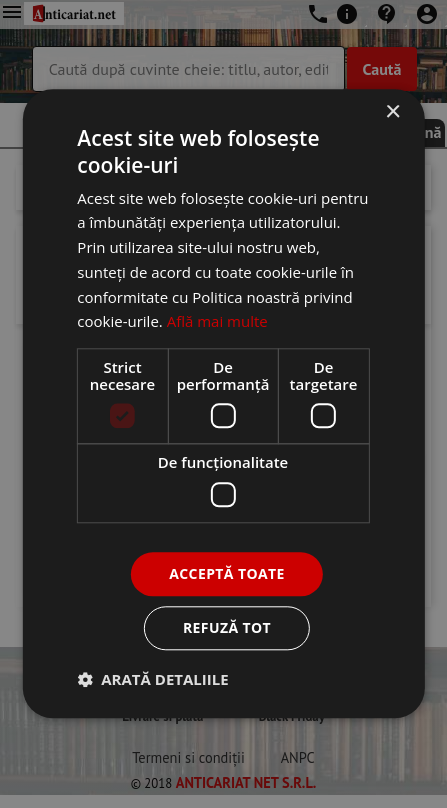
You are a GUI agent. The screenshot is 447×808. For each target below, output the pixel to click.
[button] (152, 680)
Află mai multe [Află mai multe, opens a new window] (217, 322)
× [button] (392, 112)
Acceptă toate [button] (227, 573)
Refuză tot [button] (227, 628)
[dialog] (223, 404)
